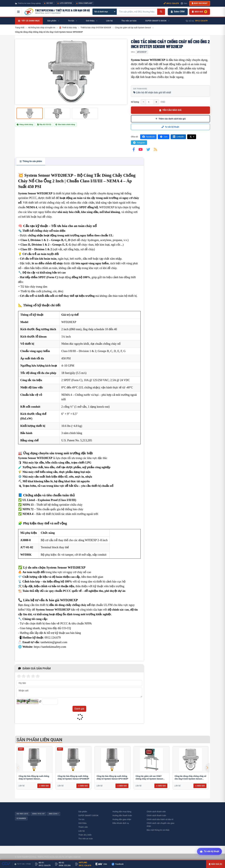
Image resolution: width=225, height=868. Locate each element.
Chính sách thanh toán (156, 815)
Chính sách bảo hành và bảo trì (160, 819)
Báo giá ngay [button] (200, 3)
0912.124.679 (201, 21)
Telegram (139, 143)
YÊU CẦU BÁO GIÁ (170, 110)
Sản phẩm (83, 812)
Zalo (164, 137)
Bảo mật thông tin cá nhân (158, 830)
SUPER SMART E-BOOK (88, 815)
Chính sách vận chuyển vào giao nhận (161, 825)
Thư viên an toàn (86, 839)
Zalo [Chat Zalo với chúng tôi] (184, 3)
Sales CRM (178, 12)
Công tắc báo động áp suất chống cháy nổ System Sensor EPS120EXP (34, 779)
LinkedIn (178, 137)
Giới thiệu (82, 823)
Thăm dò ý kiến (85, 835)
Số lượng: (135, 102)
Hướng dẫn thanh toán (122, 815)
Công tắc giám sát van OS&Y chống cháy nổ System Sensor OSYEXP (149, 779)
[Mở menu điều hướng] (18, 12)
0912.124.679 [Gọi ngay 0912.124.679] (171, 3)
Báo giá (44, 786)
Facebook (148, 137)
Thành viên (83, 827)
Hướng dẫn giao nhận (122, 819)
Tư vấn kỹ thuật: (170, 127)
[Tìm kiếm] (161, 12)
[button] (207, 768)
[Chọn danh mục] (105, 12)
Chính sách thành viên (156, 812)
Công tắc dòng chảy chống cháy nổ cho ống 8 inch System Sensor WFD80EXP (190, 779)
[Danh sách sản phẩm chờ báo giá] (200, 12)
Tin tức (81, 819)
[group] (71, 72)
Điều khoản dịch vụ (121, 823)
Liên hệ (81, 831)
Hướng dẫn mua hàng (122, 812)
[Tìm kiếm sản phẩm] (137, 12)
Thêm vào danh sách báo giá (171, 119)
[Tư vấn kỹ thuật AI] (209, 852)
